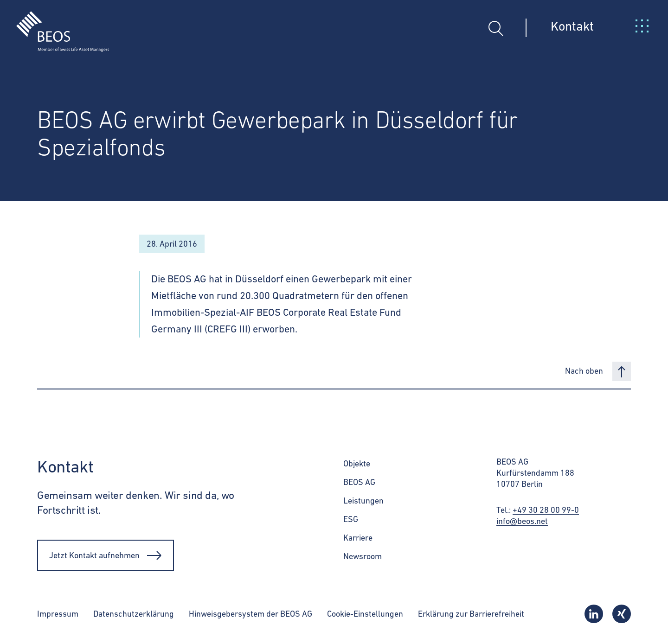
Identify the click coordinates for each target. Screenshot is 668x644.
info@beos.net (522, 521)
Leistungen (363, 501)
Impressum (58, 614)
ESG (351, 519)
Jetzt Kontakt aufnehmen (106, 555)
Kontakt (572, 26)
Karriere (358, 538)
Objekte (357, 463)
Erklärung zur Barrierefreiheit (471, 614)
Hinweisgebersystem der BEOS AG (250, 614)
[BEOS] (55, 25)
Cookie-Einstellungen (365, 614)
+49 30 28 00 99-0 (546, 510)
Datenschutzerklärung (134, 614)
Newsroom (363, 556)
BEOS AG (359, 482)
